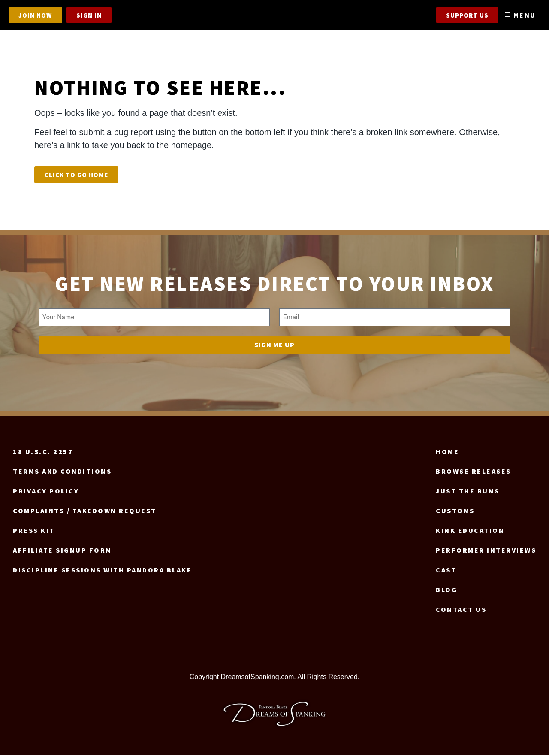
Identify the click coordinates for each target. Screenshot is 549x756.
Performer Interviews (486, 551)
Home (447, 452)
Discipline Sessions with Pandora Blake (102, 571)
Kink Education (470, 531)
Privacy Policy (46, 492)
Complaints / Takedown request (85, 511)
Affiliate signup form (62, 551)
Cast (446, 571)
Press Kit (34, 531)
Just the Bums (468, 492)
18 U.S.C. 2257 (43, 452)
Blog (446, 590)
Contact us (461, 610)
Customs (455, 511)
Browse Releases (474, 472)
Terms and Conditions (62, 472)
